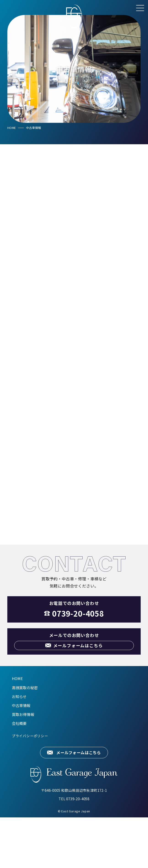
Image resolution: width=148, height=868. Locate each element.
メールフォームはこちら (79, 803)
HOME (12, 128)
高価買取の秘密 (25, 738)
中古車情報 (21, 756)
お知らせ (19, 747)
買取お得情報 (23, 765)
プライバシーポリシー (30, 786)
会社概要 (19, 774)
